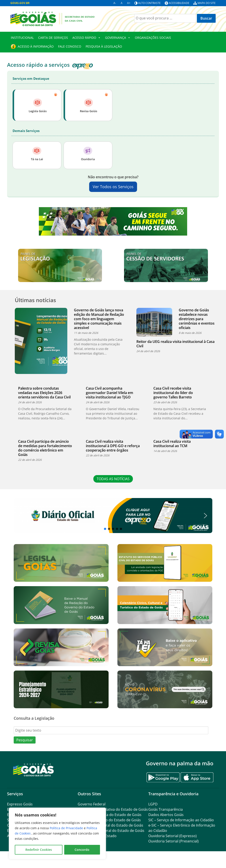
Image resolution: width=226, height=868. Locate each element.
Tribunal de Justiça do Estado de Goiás (110, 815)
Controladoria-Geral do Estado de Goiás (111, 831)
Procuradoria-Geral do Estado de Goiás (110, 825)
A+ (129, 3)
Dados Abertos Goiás (166, 815)
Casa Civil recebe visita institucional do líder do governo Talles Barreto (173, 393)
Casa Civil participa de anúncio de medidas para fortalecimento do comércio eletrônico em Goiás (45, 448)
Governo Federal (92, 804)
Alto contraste (149, 3)
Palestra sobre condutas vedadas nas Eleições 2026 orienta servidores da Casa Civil (44, 393)
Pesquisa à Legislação (104, 46)
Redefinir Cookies (39, 850)
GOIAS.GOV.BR (20, 3)
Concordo (82, 850)
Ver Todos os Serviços (113, 187)
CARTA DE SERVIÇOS (53, 38)
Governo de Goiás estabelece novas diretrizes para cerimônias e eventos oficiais (197, 319)
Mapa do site (207, 3)
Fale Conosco (70, 46)
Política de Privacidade (67, 828)
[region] (57, 833)
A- (115, 3)
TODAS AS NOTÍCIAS (113, 479)
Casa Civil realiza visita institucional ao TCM (172, 444)
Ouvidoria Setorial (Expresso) (172, 836)
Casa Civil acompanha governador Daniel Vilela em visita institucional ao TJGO (109, 393)
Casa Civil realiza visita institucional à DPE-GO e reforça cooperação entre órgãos (113, 446)
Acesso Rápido (87, 38)
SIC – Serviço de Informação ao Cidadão (181, 820)
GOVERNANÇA (118, 38)
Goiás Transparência (166, 809)
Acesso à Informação (36, 46)
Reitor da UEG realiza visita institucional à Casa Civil (175, 344)
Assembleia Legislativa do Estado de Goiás (113, 809)
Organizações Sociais (153, 38)
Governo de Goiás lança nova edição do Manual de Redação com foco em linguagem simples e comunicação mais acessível (99, 319)
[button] (113, 516)
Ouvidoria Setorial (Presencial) (173, 841)
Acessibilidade (179, 3)
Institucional (22, 38)
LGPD (153, 804)
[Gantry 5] (34, 770)
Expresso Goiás (20, 804)
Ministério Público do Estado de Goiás (109, 820)
